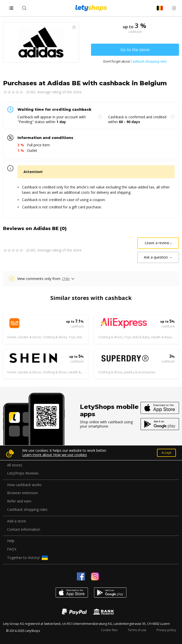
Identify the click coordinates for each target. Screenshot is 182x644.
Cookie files (109, 630)
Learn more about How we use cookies (55, 455)
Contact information (24, 530)
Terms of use (137, 630)
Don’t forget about (135, 62)
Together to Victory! (27, 558)
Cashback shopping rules (149, 61)
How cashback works (24, 485)
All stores (15, 465)
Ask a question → (158, 257)
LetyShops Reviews (23, 473)
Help (11, 541)
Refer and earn (19, 501)
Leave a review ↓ (158, 243)
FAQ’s (12, 549)
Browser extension (22, 493)
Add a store (17, 521)
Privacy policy (166, 630)
